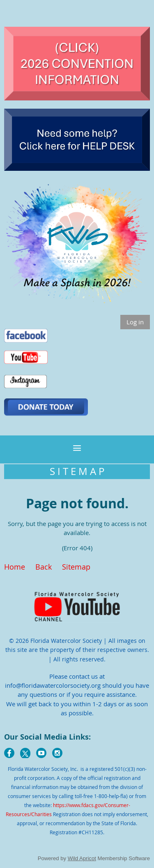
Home (15, 567)
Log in (135, 322)
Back (44, 567)
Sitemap (76, 567)
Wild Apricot (82, 858)
